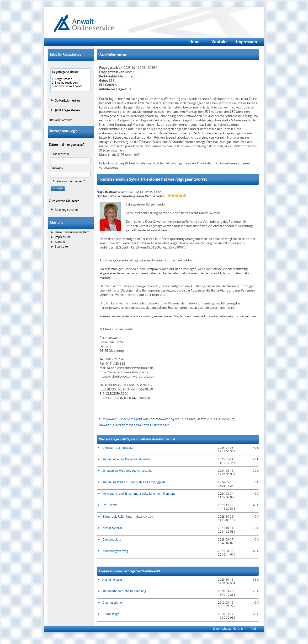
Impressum (62, 237)
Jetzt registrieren (66, 210)
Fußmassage (111, 614)
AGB (254, 628)
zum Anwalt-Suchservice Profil (121, 419)
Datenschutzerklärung (228, 628)
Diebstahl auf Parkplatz (118, 448)
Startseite (61, 246)
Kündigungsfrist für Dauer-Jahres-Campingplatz (134, 482)
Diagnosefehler (113, 602)
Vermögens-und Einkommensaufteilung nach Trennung (139, 493)
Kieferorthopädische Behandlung (124, 591)
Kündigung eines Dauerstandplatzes (126, 459)
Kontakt (60, 242)
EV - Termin (110, 505)
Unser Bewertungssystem (72, 232)
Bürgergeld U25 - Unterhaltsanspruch (127, 516)
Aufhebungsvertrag (115, 551)
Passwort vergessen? (71, 181)
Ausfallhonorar (112, 528)
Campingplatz (112, 539)
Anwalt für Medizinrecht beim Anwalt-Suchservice (134, 425)
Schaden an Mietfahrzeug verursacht (127, 471)
